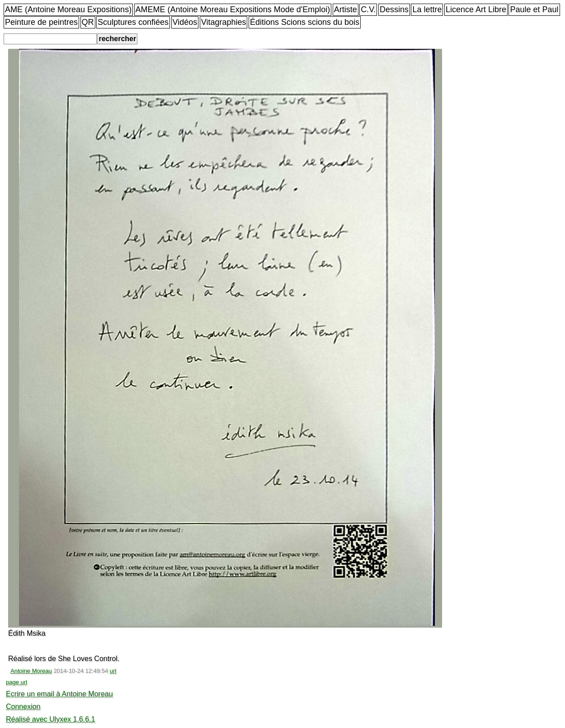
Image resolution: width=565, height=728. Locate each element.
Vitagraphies (224, 22)
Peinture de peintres (41, 22)
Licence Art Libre (476, 9)
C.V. (368, 9)
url (113, 671)
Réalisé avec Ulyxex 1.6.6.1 (50, 719)
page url (16, 682)
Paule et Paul (534, 9)
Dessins (394, 9)
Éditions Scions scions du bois (305, 22)
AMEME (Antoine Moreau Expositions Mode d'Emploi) (233, 9)
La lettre (427, 9)
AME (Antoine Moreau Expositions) (68, 9)
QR (88, 22)
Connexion (23, 707)
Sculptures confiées (133, 22)
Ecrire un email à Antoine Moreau (59, 694)
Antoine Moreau (31, 671)
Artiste (346, 9)
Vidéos (185, 22)
